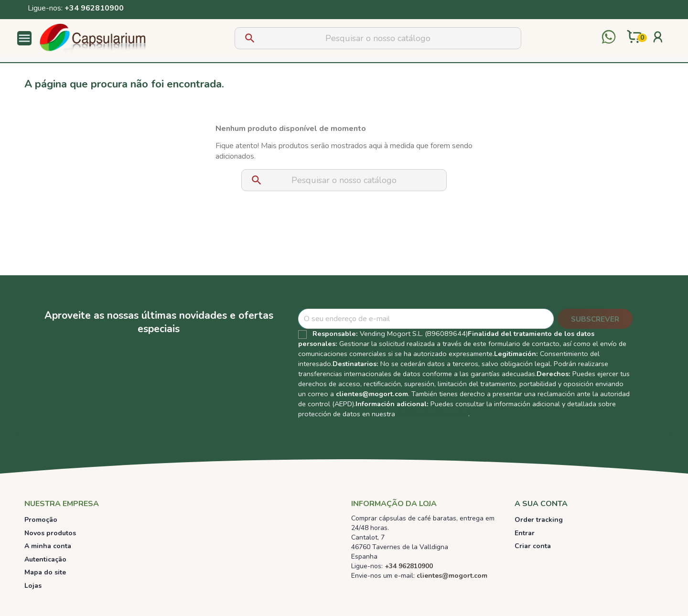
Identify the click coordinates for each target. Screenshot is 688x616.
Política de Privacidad (433, 414)
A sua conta (541, 504)
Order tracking (539, 520)
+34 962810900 (94, 8)
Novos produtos (50, 533)
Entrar (525, 533)
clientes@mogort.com (372, 394)
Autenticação (45, 559)
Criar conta (533, 546)
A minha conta (48, 546)
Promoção (41, 520)
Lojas (33, 586)
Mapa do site (45, 572)
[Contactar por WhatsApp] (609, 38)
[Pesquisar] (378, 38)
